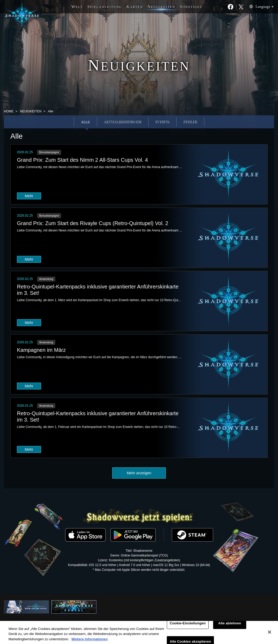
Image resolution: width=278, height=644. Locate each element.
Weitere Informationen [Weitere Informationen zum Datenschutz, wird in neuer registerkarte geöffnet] (90, 642)
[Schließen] (270, 635)
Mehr (29, 196)
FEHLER (190, 122)
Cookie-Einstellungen (188, 626)
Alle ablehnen (230, 626)
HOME (9, 111)
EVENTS (162, 122)
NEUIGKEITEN (31, 111)
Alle (86, 122)
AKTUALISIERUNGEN (123, 122)
